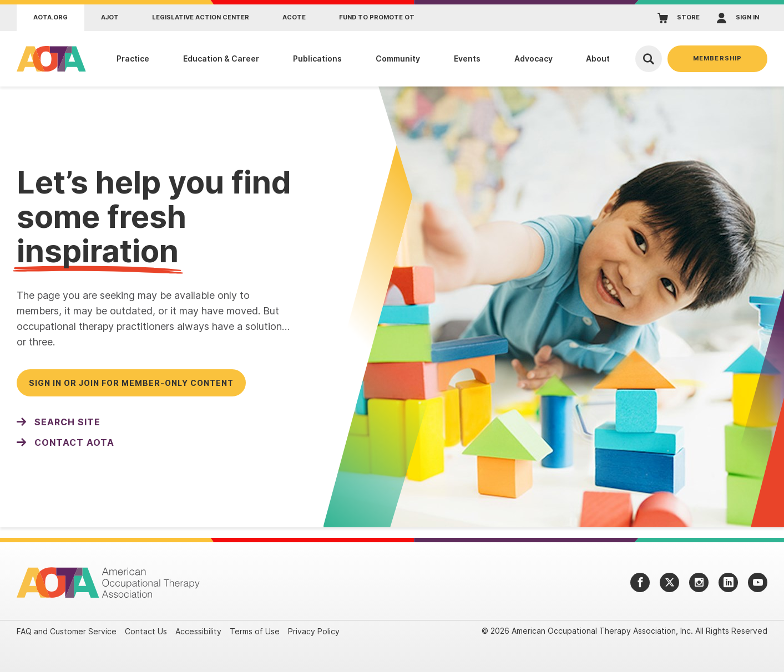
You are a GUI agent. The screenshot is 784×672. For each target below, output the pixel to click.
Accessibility (198, 631)
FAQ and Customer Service (67, 631)
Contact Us (146, 631)
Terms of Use (255, 631)
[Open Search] (649, 59)
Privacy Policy (314, 631)
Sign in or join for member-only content (131, 383)
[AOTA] (49, 59)
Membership (717, 58)
